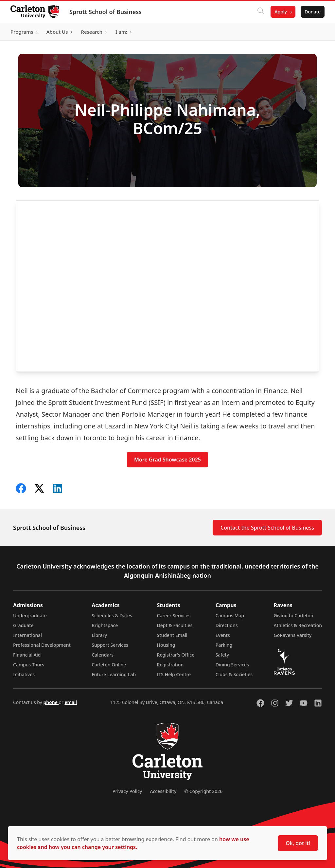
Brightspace (105, 625)
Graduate (23, 625)
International (27, 635)
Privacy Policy (127, 791)
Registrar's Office (176, 655)
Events (223, 635)
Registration (170, 665)
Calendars (103, 655)
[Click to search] (261, 12)
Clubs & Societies (234, 674)
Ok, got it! (298, 843)
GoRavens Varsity (293, 635)
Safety (222, 655)
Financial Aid (27, 655)
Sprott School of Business (106, 12)
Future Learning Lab (114, 674)
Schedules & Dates (112, 615)
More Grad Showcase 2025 (167, 460)
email (71, 702)
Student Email (172, 635)
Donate (313, 12)
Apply (281, 12)
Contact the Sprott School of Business (267, 528)
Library (99, 635)
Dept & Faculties (175, 625)
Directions (227, 625)
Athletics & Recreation (298, 625)
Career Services (174, 615)
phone (51, 702)
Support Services (110, 645)
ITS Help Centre (174, 674)
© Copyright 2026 (203, 791)
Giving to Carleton (294, 615)
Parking (224, 645)
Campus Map (230, 615)
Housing (166, 645)
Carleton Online (109, 665)
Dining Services (232, 665)
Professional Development (42, 645)
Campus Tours (29, 665)
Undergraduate (30, 615)
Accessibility (163, 791)
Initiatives (24, 674)
